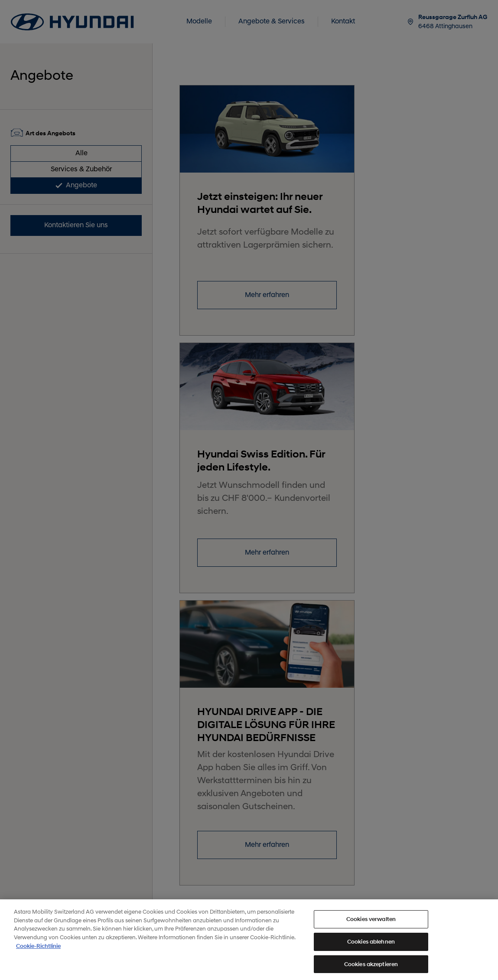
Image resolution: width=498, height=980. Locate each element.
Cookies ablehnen (371, 946)
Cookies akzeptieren (371, 969)
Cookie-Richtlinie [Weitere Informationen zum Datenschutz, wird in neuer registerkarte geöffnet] (38, 951)
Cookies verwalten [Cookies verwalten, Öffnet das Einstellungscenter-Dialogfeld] (371, 924)
